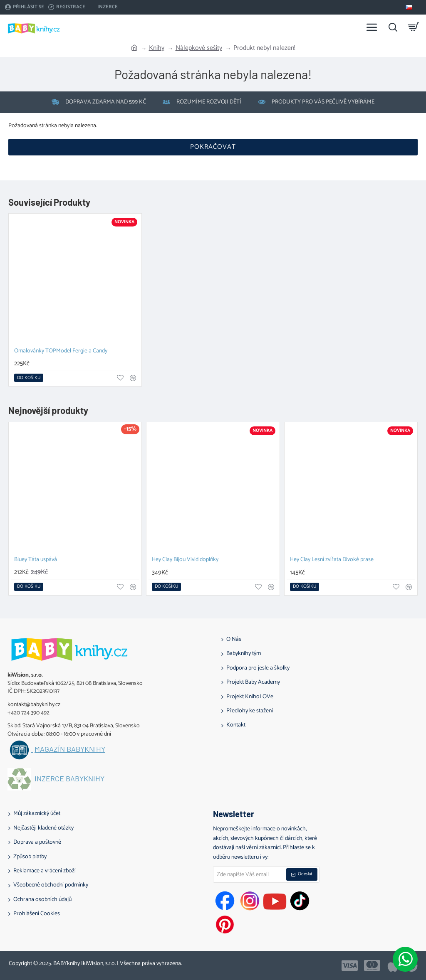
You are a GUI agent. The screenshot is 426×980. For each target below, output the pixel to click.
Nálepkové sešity (199, 48)
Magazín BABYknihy (70, 749)
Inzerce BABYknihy (69, 779)
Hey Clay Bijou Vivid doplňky (185, 560)
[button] (29, 378)
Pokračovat (213, 147)
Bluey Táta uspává (36, 560)
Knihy (157, 48)
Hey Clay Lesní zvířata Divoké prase (332, 560)
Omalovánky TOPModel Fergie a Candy (61, 351)
